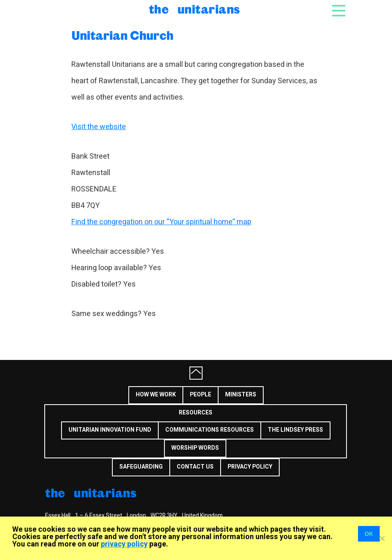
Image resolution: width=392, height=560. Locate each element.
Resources (196, 413)
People (201, 395)
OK (369, 534)
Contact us (195, 467)
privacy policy (124, 544)
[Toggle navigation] (339, 13)
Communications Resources (210, 430)
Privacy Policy (250, 467)
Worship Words (195, 448)
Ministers (241, 395)
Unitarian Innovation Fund (110, 430)
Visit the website (99, 127)
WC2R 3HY (164, 516)
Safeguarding (141, 467)
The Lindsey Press (295, 430)
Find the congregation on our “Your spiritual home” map (161, 222)
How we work (156, 395)
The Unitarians (195, 9)
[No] (382, 538)
